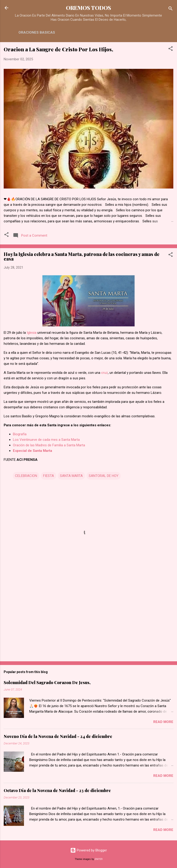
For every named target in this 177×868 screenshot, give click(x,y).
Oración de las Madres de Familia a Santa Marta (49, 445)
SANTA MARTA (71, 476)
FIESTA (49, 476)
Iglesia (32, 333)
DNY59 (99, 859)
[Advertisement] (88, 622)
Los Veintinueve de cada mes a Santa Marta (46, 440)
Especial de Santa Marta (32, 451)
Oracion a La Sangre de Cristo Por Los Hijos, (58, 49)
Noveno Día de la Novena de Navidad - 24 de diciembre (58, 736)
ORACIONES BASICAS (37, 32)
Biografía (20, 434)
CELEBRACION (26, 476)
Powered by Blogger (89, 850)
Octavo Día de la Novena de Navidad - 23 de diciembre (57, 790)
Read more (163, 722)
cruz (105, 373)
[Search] (171, 9)
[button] (171, 49)
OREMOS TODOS (88, 8)
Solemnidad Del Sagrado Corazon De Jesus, (47, 682)
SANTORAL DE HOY (104, 476)
